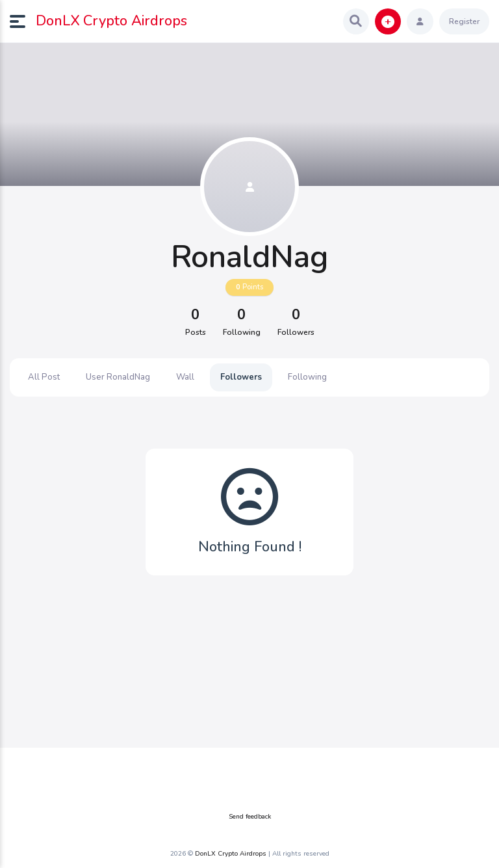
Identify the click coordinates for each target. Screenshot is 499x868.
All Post (44, 377)
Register (464, 21)
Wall (185, 377)
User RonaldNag (118, 377)
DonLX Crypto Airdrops (111, 21)
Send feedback (250, 817)
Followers (241, 377)
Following (307, 377)
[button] (23, 21)
